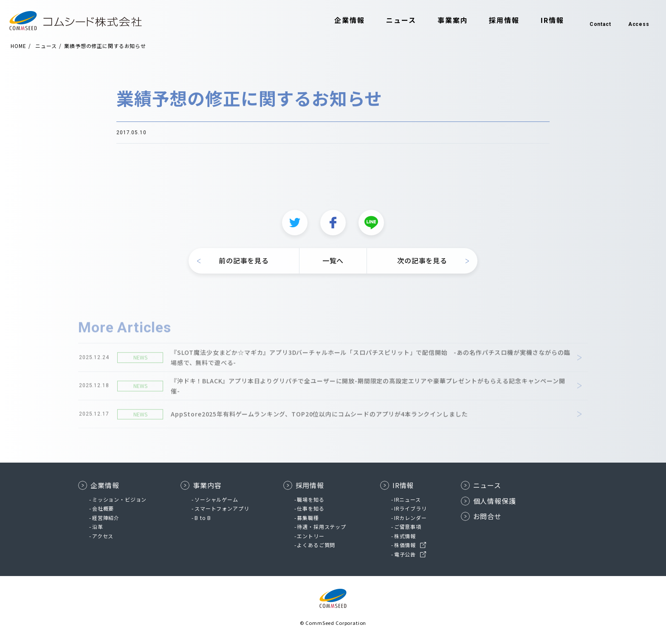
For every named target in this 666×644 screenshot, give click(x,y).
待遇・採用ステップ (322, 527)
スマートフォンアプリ (222, 508)
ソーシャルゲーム (216, 499)
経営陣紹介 (106, 518)
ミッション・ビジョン (119, 499)
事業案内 (446, 20)
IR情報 (546, 20)
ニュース (394, 20)
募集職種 (308, 518)
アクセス (103, 536)
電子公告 (405, 554)
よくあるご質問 (316, 545)
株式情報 (405, 536)
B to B (203, 518)
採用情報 (498, 20)
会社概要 (103, 508)
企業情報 (343, 20)
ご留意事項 (408, 527)
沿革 (98, 527)
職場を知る (310, 499)
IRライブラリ (411, 508)
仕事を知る (310, 508)
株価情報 (405, 545)
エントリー (310, 536)
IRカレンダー (411, 518)
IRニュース (408, 499)
